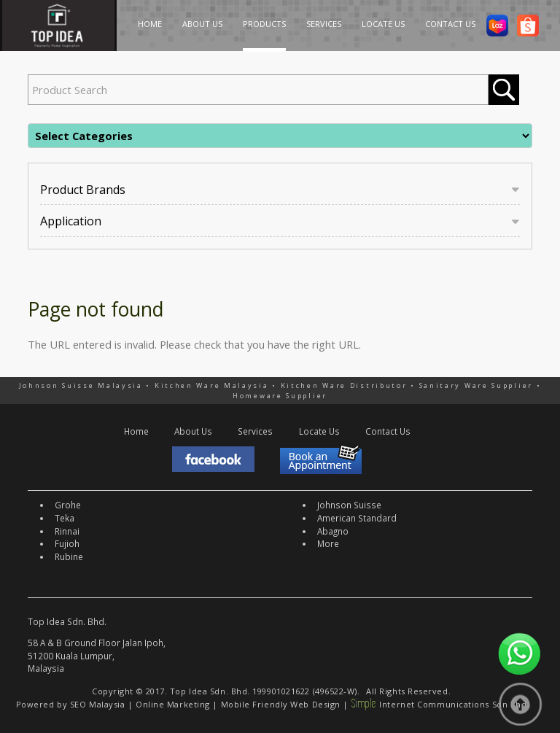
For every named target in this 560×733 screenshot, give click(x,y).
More (328, 543)
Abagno (333, 531)
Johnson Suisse (349, 505)
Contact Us (388, 431)
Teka (65, 518)
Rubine (69, 556)
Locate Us (319, 431)
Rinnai (67, 531)
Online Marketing (173, 704)
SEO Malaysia (98, 704)
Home (136, 431)
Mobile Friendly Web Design (281, 704)
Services (255, 431)
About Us (193, 431)
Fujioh (67, 543)
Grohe (68, 505)
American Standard (357, 518)
